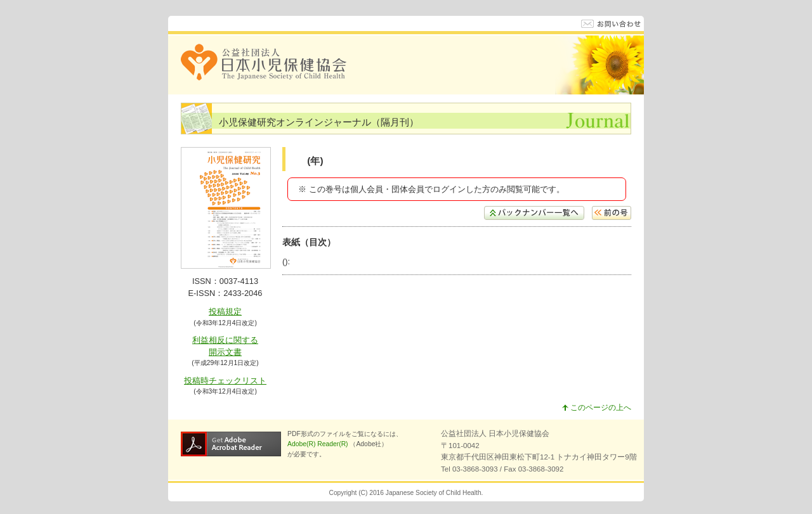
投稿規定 (225, 312)
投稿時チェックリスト (225, 381)
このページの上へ (597, 408)
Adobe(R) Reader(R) (318, 444)
